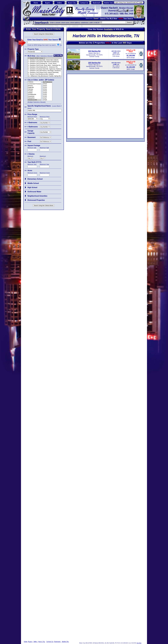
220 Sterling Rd (94, 63)
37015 (48, 89)
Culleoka (34, 82)
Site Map (139, 643)
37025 (48, 96)
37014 (48, 87)
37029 (48, 100)
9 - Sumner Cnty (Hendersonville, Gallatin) (45, 74)
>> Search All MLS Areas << (45, 58)
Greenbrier (34, 96)
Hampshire (34, 98)
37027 (48, 98)
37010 (48, 84)
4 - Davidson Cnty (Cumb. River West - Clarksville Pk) (45, 65)
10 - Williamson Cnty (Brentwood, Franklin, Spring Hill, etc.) (45, 76)
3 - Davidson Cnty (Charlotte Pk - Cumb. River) (45, 64)
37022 (48, 95)
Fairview (34, 89)
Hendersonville (34, 100)
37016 (48, 91)
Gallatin (34, 93)
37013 (48, 86)
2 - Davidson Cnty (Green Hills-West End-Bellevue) (45, 62)
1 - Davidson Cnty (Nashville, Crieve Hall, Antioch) (45, 60)
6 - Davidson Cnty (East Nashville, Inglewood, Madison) (45, 69)
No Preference (48, 82)
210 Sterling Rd (94, 51)
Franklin (34, 91)
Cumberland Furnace (34, 84)
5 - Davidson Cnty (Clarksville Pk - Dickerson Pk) (45, 67)
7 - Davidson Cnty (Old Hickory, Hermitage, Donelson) (45, 71)
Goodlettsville (34, 95)
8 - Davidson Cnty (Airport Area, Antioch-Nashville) (45, 73)
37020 (48, 93)
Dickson (34, 86)
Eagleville (34, 87)
